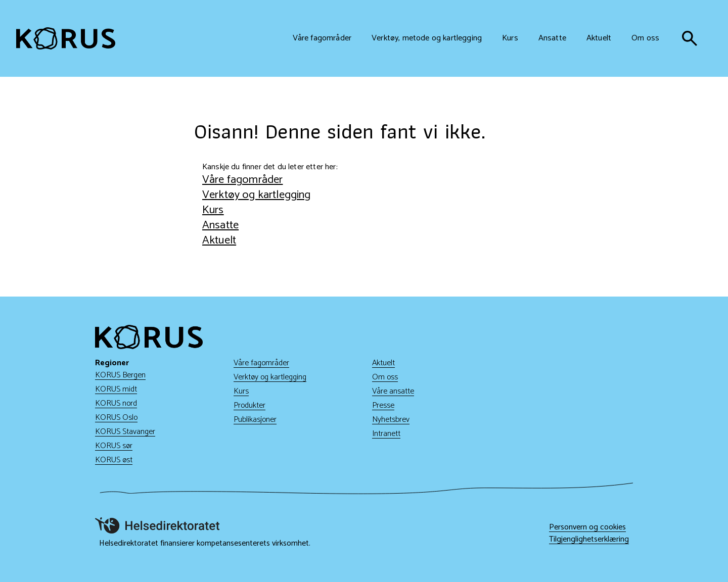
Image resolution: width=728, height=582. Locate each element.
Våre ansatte (393, 391)
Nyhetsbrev (391, 420)
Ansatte (220, 225)
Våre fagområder (242, 180)
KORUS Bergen (120, 375)
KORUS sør (114, 446)
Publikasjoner (255, 420)
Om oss (385, 377)
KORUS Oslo (116, 418)
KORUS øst (114, 460)
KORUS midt (116, 389)
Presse (383, 405)
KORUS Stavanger (125, 432)
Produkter (249, 405)
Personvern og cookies (587, 527)
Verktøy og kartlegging (257, 195)
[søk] (690, 38)
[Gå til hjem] (66, 39)
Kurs (213, 210)
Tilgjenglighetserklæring (589, 540)
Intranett (386, 434)
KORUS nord (116, 403)
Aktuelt (219, 240)
